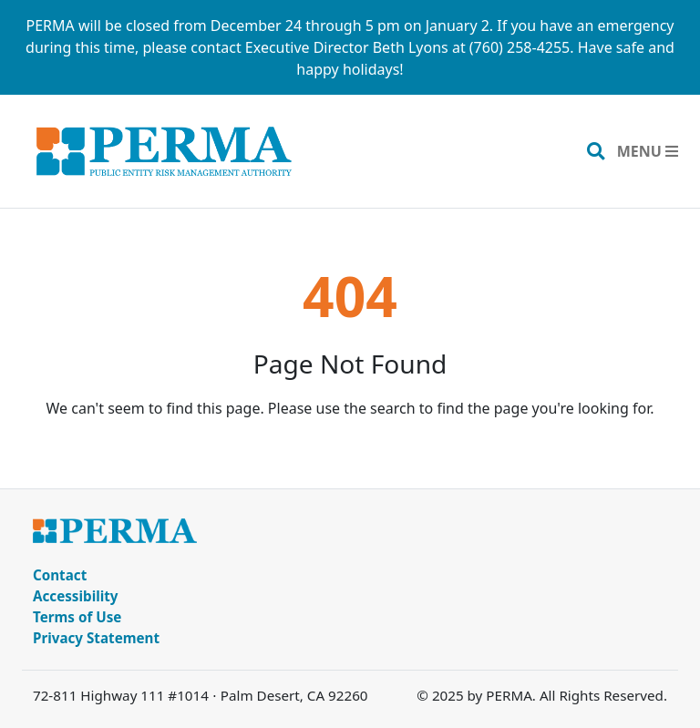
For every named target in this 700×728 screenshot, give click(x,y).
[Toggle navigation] (648, 151)
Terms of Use (77, 617)
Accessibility (76, 596)
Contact (60, 575)
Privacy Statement (96, 638)
